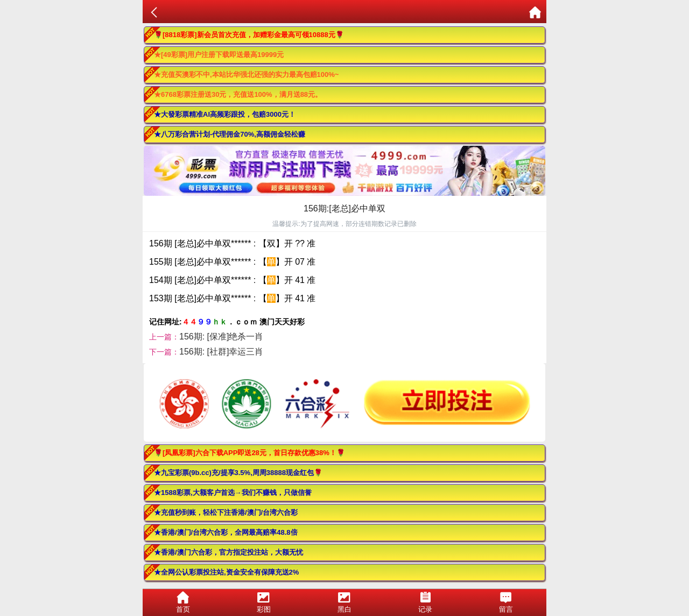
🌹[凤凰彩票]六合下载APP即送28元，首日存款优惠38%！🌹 (249, 453)
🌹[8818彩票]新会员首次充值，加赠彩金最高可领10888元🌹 (249, 35)
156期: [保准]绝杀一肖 (221, 337)
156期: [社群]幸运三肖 (221, 352)
